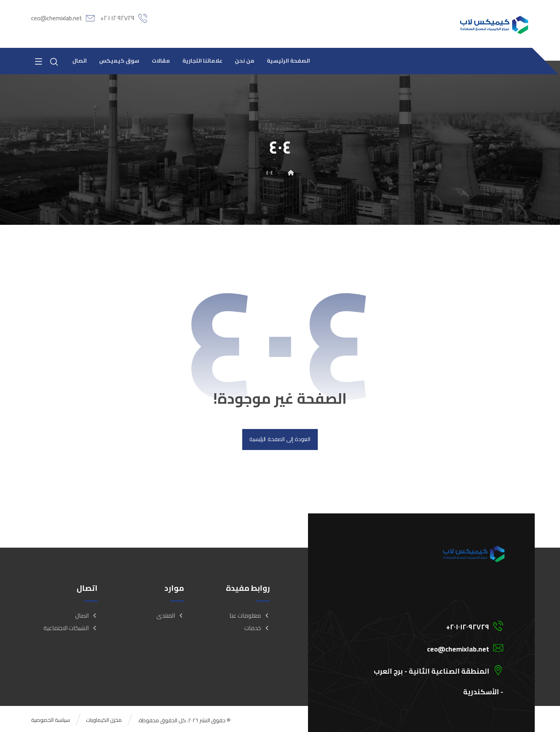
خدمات (257, 629)
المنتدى (170, 616)
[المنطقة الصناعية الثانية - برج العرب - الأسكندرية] (425, 671)
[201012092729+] (425, 626)
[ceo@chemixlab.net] (425, 648)
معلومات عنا (250, 616)
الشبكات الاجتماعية (71, 629)
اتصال (86, 616)
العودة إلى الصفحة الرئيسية (280, 440)
